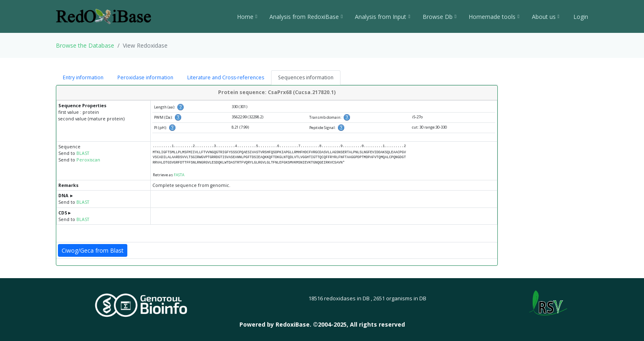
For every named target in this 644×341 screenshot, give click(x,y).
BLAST (83, 153)
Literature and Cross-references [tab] (226, 77)
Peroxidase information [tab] (145, 77)
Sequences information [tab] (306, 77)
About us (546, 17)
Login (580, 17)
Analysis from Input (382, 17)
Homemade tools (494, 17)
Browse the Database (85, 45)
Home (247, 17)
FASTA (179, 175)
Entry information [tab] (83, 77)
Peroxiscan (88, 160)
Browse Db (439, 17)
